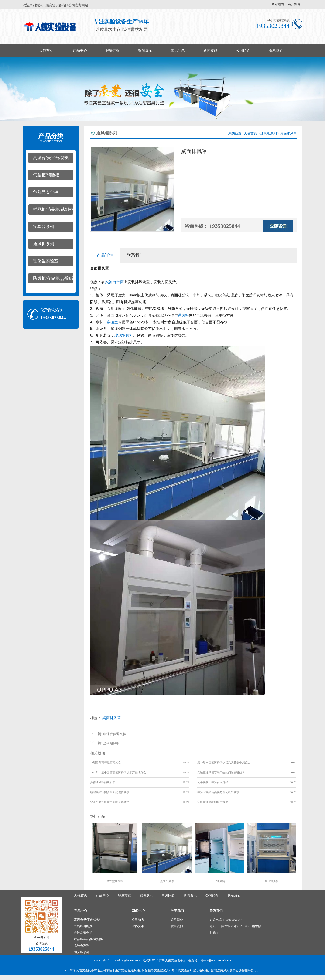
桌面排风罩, (112, 718)
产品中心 (80, 50)
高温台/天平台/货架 (51, 158)
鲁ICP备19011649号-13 (216, 960)
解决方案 (113, 50)
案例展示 (145, 50)
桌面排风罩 (167, 881)
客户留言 (294, 4)
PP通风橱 (219, 881)
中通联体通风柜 (115, 734)
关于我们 (177, 911)
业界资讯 (138, 926)
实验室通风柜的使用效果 (213, 802)
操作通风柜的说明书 (103, 782)
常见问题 (178, 50)
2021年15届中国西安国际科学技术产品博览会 (118, 772)
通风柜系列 (44, 244)
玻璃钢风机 (124, 335)
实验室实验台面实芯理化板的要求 (218, 792)
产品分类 (51, 138)
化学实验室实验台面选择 (213, 782)
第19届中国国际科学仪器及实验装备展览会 (224, 762)
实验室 (113, 322)
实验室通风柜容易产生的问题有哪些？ (221, 772)
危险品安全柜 (46, 192)
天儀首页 (46, 50)
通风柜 (183, 315)
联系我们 (276, 50)
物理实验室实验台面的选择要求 (110, 792)
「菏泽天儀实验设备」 (171, 960)
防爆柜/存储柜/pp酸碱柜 (51, 280)
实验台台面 (114, 282)
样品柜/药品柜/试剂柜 (53, 209)
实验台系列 (44, 227)
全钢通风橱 (111, 743)
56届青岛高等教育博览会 (106, 762)
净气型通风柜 (115, 881)
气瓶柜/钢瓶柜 (46, 175)
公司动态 (138, 920)
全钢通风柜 (272, 881)
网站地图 (278, 4)
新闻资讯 (210, 50)
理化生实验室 (46, 261)
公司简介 (243, 50)
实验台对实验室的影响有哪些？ (110, 802)
